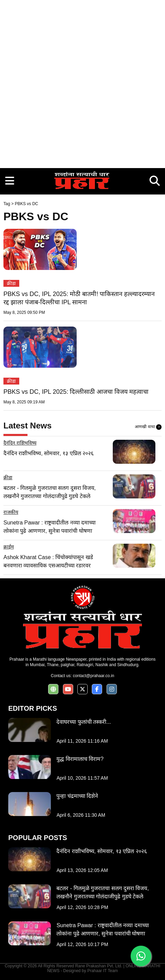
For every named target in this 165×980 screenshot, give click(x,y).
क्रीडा (11, 283)
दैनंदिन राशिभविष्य (20, 443)
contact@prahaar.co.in (93, 676)
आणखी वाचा (148, 427)
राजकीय (11, 512)
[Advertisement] (82, 82)
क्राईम (9, 547)
